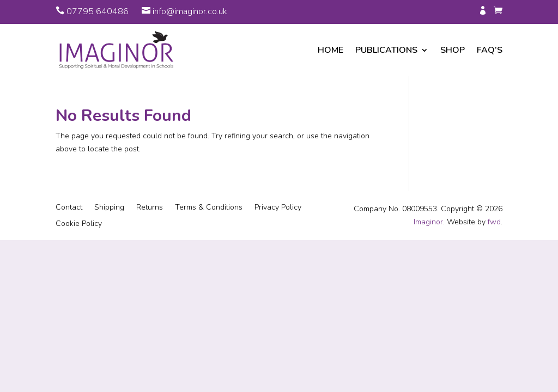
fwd (494, 222)
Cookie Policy (79, 224)
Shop (453, 50)
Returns (150, 208)
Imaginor (428, 222)
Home (330, 50)
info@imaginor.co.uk (190, 11)
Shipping (109, 208)
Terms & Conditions (209, 208)
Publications (386, 50)
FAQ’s (490, 50)
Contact (69, 208)
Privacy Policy (278, 208)
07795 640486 (98, 11)
